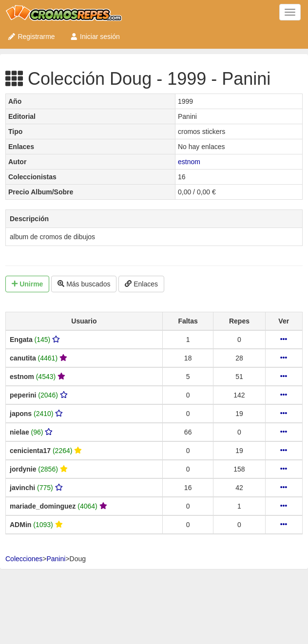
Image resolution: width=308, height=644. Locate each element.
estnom (189, 162)
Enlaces (141, 284)
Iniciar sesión (95, 37)
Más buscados (84, 284)
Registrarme (31, 37)
